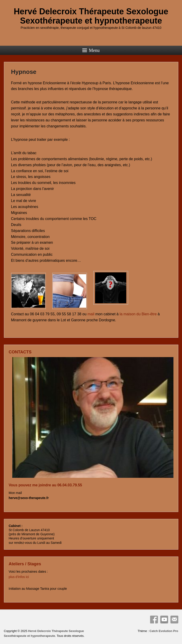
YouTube (164, 620)
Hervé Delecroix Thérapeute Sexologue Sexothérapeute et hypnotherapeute (91, 16)
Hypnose (24, 72)
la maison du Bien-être (138, 314)
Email (174, 620)
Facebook (154, 620)
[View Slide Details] (93, 417)
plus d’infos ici (19, 577)
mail (91, 314)
